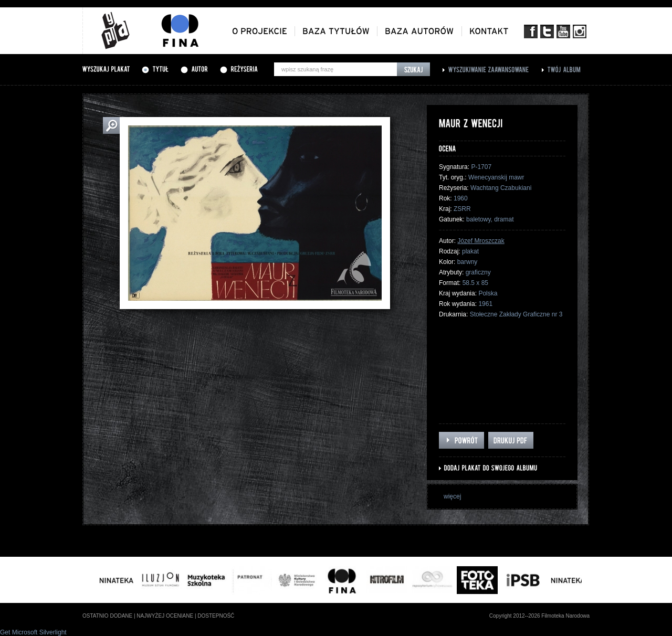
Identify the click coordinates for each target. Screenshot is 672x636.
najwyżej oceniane (165, 616)
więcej (452, 496)
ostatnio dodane (107, 616)
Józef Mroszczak (481, 241)
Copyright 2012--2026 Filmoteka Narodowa (539, 616)
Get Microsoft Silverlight (33, 632)
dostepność (216, 616)
